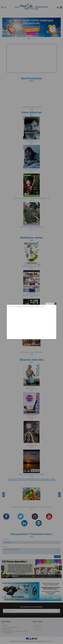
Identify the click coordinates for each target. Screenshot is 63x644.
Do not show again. (51, 304)
